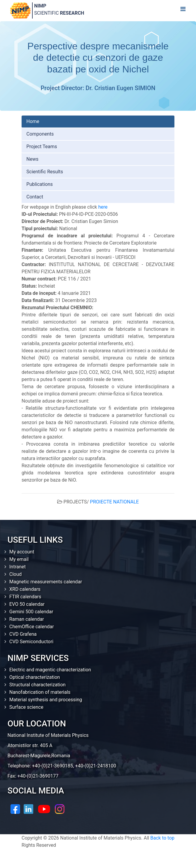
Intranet (18, 567)
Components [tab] (40, 134)
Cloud (15, 574)
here (103, 207)
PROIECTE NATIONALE (114, 502)
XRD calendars (25, 589)
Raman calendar (27, 619)
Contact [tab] (35, 197)
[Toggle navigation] (183, 10)
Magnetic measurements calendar (46, 582)
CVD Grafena (23, 634)
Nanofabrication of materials (40, 692)
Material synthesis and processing (46, 700)
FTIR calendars (25, 597)
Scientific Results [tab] (45, 172)
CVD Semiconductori (31, 642)
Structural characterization (37, 685)
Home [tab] (33, 121)
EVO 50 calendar (27, 604)
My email (19, 559)
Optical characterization (35, 677)
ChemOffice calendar (32, 627)
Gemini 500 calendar (31, 612)
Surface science (26, 707)
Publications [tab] (40, 184)
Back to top (162, 838)
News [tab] (32, 159)
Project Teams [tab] (42, 147)
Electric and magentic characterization (50, 670)
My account (22, 552)
